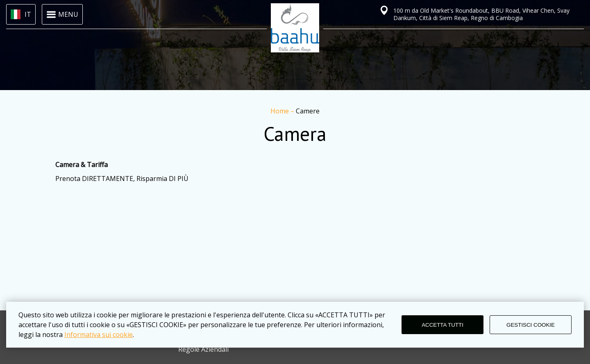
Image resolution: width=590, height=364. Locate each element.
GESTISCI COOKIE (531, 325)
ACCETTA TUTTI (442, 325)
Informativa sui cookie (99, 335)
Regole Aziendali (203, 349)
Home (280, 111)
